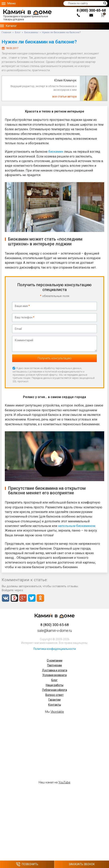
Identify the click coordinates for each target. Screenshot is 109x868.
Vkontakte (6, 598)
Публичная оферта (55, 690)
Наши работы (55, 685)
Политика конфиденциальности (55, 649)
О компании (55, 660)
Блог (54, 680)
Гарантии (54, 700)
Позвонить (27, 864)
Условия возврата (54, 675)
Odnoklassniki (40, 598)
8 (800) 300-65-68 (91, 10)
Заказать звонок (82, 864)
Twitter (32, 598)
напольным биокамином (77, 526)
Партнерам (54, 665)
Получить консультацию (55, 358)
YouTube (64, 782)
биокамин (56, 152)
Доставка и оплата (55, 670)
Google (23, 598)
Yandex (14, 598)
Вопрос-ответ (54, 695)
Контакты (55, 705)
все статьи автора (64, 96)
